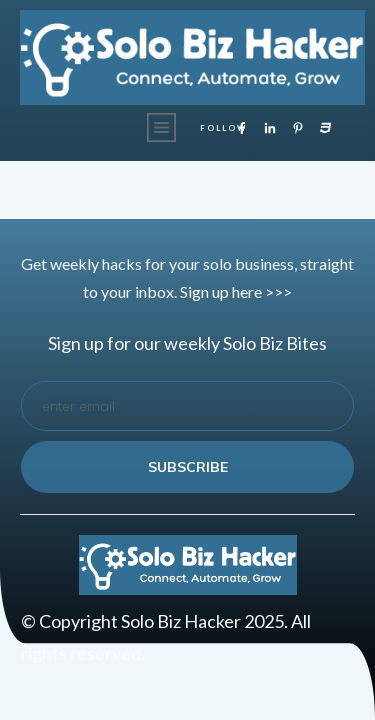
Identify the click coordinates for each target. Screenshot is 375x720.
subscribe (188, 467)
